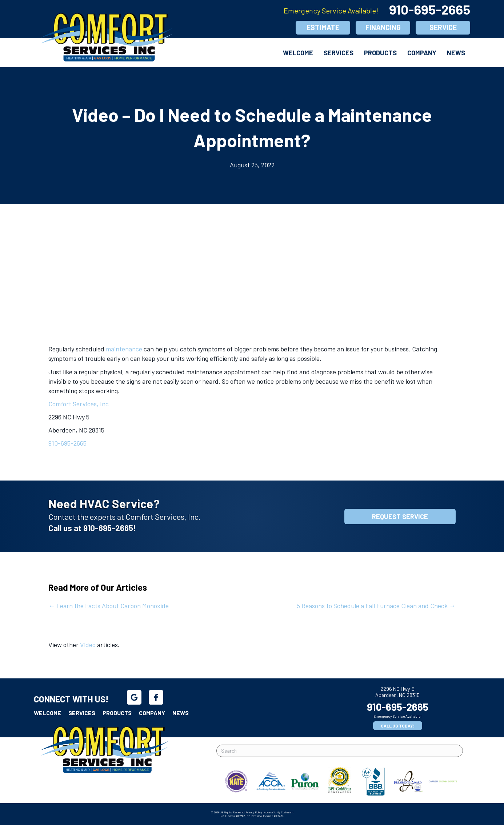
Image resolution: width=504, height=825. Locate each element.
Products (380, 53)
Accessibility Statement (279, 812)
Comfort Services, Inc (79, 404)
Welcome (298, 53)
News (456, 53)
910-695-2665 (430, 9)
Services (339, 53)
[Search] (340, 751)
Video (88, 645)
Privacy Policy (254, 812)
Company (422, 53)
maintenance (124, 349)
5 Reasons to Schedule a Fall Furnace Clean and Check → (376, 606)
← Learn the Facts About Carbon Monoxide (109, 606)
